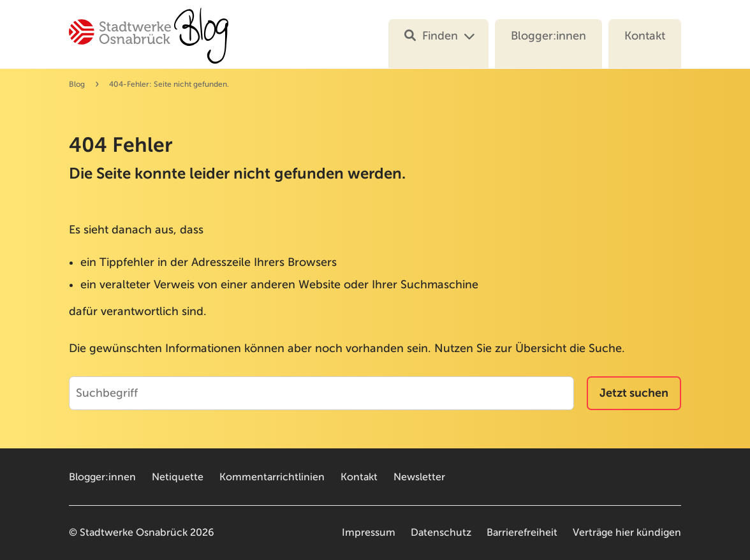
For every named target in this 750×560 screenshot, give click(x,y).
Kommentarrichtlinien (272, 477)
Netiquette (178, 477)
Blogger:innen (548, 36)
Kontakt (645, 36)
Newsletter (419, 477)
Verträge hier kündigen (627, 533)
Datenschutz (441, 533)
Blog (77, 84)
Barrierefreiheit (522, 533)
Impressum (369, 533)
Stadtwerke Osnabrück (134, 533)
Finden (431, 36)
